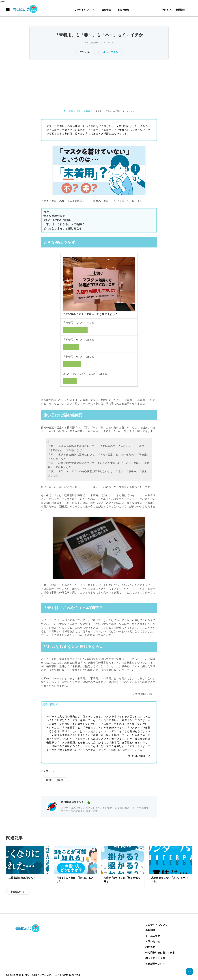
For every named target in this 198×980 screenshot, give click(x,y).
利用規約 (150, 947)
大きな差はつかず (54, 216)
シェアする (111, 52)
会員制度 (107, 10)
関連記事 (16, 892)
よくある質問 (153, 936)
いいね (86, 52)
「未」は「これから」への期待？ (64, 224)
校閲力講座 (124, 10)
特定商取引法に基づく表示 (160, 953)
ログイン (166, 10)
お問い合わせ (153, 941)
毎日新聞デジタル (155, 964)
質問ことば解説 (91, 43)
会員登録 (180, 10)
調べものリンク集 (155, 958)
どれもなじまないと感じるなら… (64, 229)
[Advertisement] (99, 84)
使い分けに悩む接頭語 (57, 220)
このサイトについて (85, 10)
